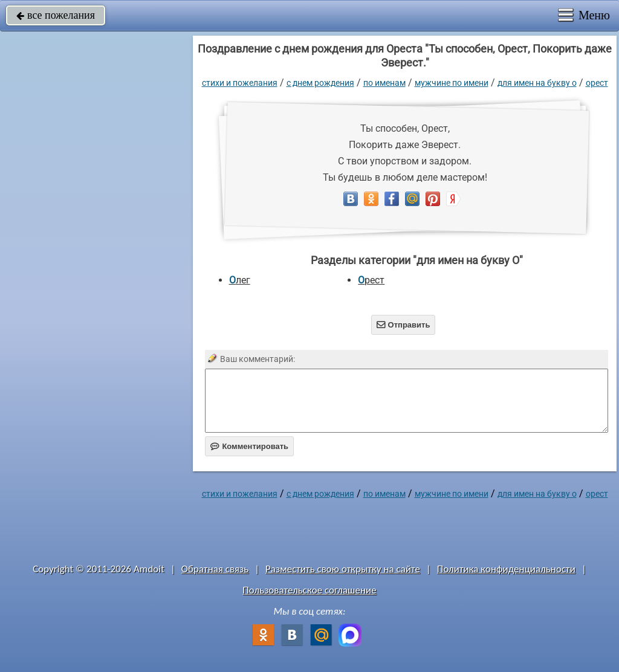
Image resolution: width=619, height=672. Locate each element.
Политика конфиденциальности (506, 569)
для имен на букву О (537, 83)
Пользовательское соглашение (309, 590)
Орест (597, 83)
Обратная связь (215, 569)
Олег (240, 280)
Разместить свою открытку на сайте (343, 569)
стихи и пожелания (240, 83)
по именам (384, 83)
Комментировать (249, 446)
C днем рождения (320, 83)
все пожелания (56, 15)
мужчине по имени (452, 83)
